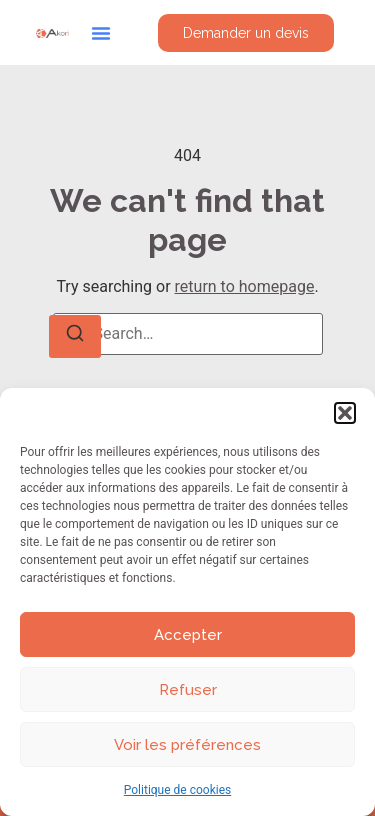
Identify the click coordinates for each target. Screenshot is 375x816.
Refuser (188, 690)
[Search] (75, 336)
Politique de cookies (177, 790)
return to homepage (245, 286)
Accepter (188, 635)
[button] (345, 413)
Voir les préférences (187, 745)
